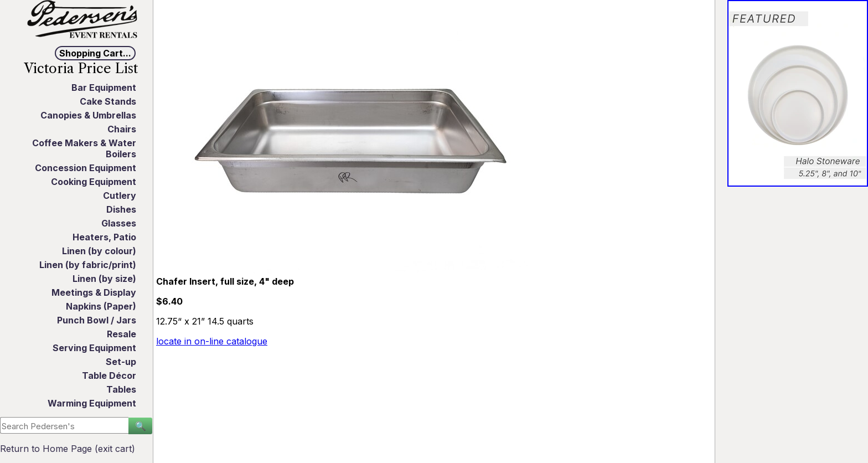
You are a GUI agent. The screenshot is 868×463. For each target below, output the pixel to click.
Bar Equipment (104, 88)
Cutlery (120, 196)
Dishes (121, 209)
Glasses (119, 223)
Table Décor (109, 375)
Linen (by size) (104, 279)
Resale (122, 334)
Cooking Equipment (94, 182)
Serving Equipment (94, 348)
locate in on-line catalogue (212, 341)
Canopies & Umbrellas (88, 115)
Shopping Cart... (95, 53)
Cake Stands (108, 101)
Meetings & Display (94, 292)
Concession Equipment (86, 168)
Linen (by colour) (99, 251)
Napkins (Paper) (101, 306)
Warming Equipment (92, 403)
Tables (121, 389)
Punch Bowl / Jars (97, 320)
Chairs (122, 129)
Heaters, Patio (104, 237)
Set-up (121, 362)
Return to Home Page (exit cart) (68, 449)
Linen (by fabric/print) (88, 265)
